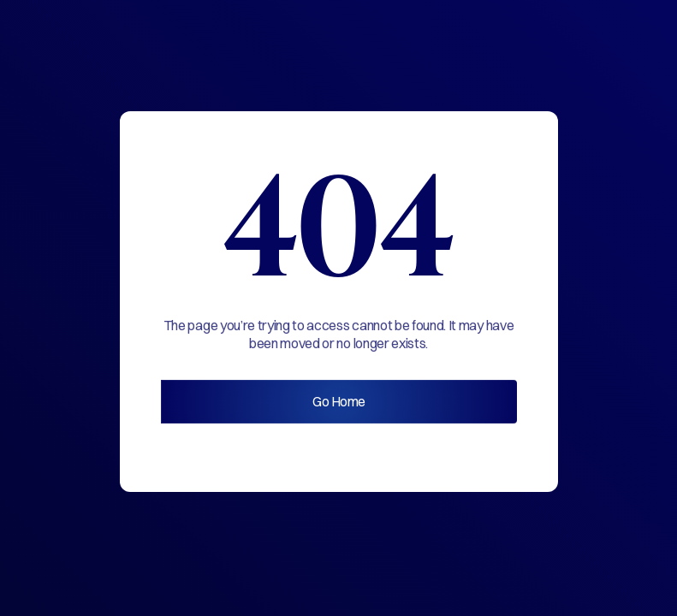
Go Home (339, 401)
